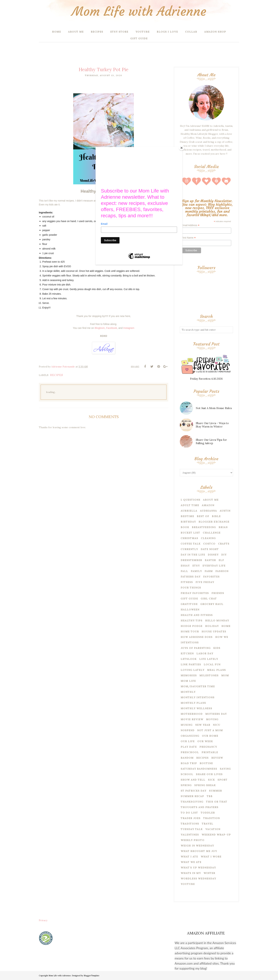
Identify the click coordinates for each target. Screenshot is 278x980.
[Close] (182, 148)
